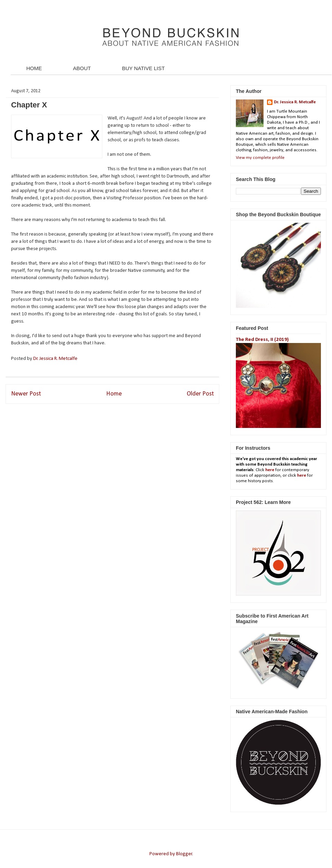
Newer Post (26, 394)
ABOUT (82, 68)
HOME (34, 68)
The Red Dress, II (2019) (262, 340)
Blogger (184, 854)
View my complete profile (260, 158)
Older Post (200, 394)
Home (114, 394)
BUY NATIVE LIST (144, 68)
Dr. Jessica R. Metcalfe (56, 359)
